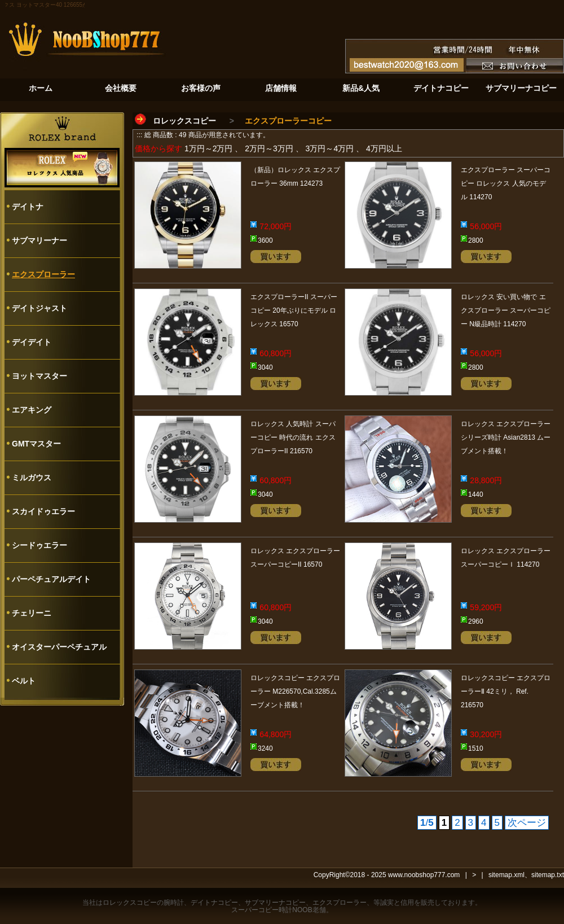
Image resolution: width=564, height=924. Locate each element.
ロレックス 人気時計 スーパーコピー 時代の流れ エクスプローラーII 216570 (293, 437)
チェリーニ (32, 613)
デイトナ (28, 207)
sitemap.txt (548, 875)
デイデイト (32, 342)
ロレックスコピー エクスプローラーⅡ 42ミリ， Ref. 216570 (506, 691)
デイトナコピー (214, 903)
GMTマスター (36, 444)
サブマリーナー (39, 240)
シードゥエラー (39, 545)
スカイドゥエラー (43, 511)
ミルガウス (32, 478)
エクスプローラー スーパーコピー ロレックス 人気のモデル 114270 (506, 183)
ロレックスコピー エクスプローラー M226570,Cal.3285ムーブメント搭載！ (295, 691)
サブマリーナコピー (275, 903)
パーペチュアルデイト (51, 579)
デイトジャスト (39, 308)
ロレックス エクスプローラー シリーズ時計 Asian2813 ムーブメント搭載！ (506, 437)
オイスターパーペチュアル (59, 647)
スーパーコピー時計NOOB (272, 910)
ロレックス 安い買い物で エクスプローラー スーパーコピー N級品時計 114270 (506, 310)
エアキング (32, 410)
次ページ (527, 823)
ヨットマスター (39, 376)
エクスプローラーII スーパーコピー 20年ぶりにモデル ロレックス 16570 (294, 310)
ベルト (24, 681)
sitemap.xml (506, 875)
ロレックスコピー (184, 121)
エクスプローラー (43, 274)
